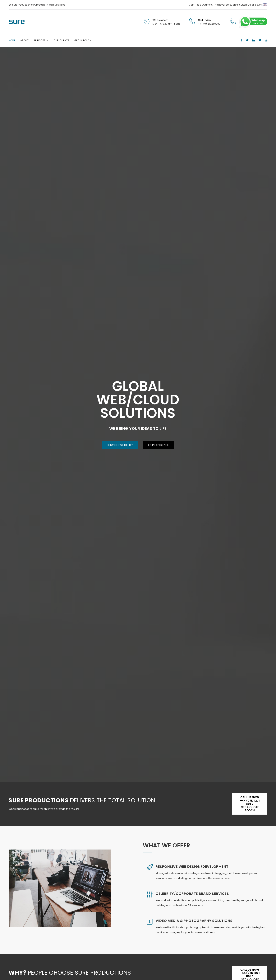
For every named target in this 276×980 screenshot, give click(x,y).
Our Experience (159, 445)
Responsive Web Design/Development (192, 866)
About (24, 40)
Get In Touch (83, 40)
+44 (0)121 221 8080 (209, 24)
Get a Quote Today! (250, 804)
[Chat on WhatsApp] (253, 22)
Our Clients (62, 40)
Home (12, 40)
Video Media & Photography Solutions (194, 921)
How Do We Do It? (120, 445)
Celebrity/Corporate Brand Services (192, 894)
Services (39, 40)
